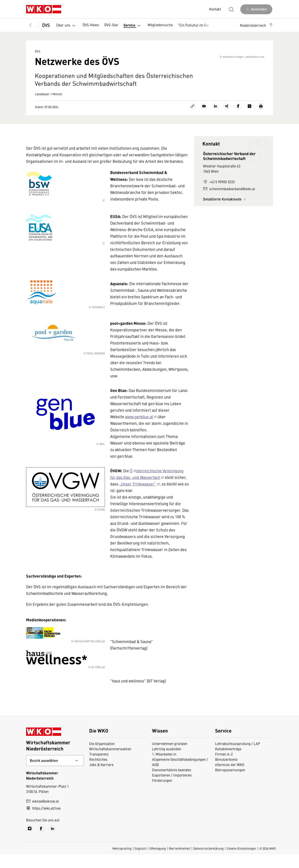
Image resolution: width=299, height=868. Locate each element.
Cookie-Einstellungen (241, 862)
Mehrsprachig (122, 862)
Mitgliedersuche (160, 25)
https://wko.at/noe (43, 822)
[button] (257, 25)
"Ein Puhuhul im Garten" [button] (200, 26)
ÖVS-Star (111, 25)
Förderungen (162, 794)
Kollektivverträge (228, 763)
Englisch (140, 862)
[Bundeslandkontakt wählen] (55, 774)
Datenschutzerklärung (208, 862)
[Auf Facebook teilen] (238, 120)
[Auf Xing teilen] (227, 120)
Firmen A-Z (224, 768)
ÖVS (46, 25)
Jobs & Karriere (101, 778)
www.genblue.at (139, 430)
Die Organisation (102, 757)
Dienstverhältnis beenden (172, 784)
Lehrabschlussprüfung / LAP (238, 757)
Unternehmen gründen (170, 757)
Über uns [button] (67, 26)
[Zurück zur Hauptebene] (30, 25)
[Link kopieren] (193, 120)
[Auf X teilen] (249, 120)
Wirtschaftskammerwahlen (110, 763)
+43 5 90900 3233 (219, 195)
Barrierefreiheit (180, 862)
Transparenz (99, 768)
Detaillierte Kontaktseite (225, 213)
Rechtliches (98, 773)
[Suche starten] (231, 9)
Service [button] (133, 26)
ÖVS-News (91, 25)
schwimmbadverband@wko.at (229, 202)
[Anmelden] (256, 9)
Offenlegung (158, 862)
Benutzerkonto (226, 773)
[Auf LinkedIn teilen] (215, 120)
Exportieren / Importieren (172, 789)
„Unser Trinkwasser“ (138, 498)
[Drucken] (261, 120)
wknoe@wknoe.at (42, 815)
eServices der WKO (230, 778)
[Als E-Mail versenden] (204, 120)
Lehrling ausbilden (167, 763)
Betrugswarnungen (230, 784)
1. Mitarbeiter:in (164, 768)
